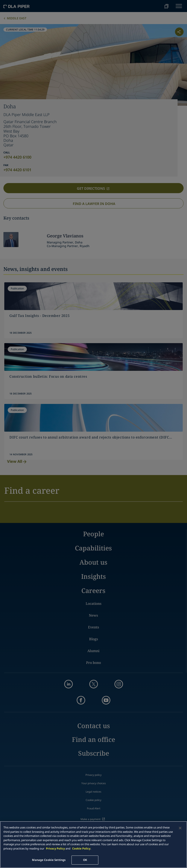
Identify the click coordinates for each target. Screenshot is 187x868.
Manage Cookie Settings (49, 860)
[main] (93, 845)
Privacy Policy (55, 848)
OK (85, 860)
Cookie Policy (81, 848)
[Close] (180, 828)
